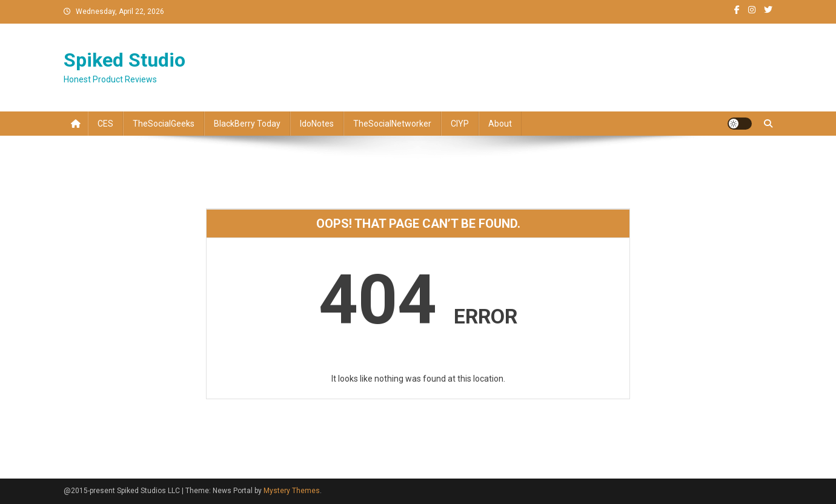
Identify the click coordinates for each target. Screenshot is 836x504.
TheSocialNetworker (392, 124)
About (500, 124)
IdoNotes (317, 124)
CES (105, 124)
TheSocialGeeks (164, 124)
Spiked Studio (124, 60)
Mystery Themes (292, 491)
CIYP (460, 124)
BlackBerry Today (247, 124)
